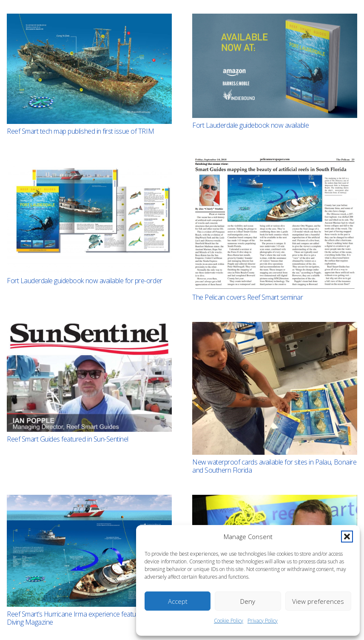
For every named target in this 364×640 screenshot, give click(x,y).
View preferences (318, 601)
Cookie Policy (229, 621)
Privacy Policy (263, 621)
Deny (248, 601)
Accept (178, 601)
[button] (347, 537)
